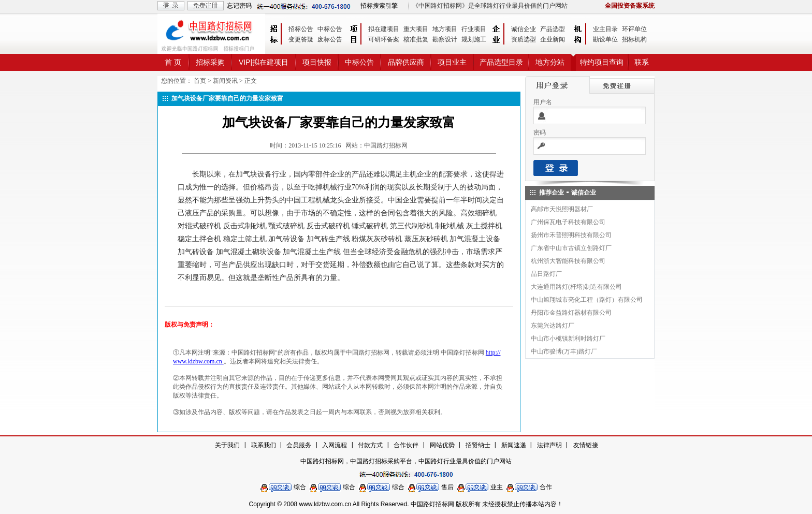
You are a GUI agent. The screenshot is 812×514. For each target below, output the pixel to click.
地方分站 (550, 62)
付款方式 (370, 445)
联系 (642, 62)
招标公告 (301, 29)
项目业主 (452, 62)
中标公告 (330, 29)
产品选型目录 (501, 62)
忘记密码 (239, 6)
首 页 (173, 62)
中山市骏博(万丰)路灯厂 (564, 351)
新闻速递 (514, 445)
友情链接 (586, 445)
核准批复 (416, 39)
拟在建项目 (384, 29)
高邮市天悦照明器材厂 (562, 209)
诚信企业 (524, 29)
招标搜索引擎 (379, 6)
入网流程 (335, 445)
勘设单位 (605, 39)
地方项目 (445, 29)
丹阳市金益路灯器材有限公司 (571, 313)
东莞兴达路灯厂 (553, 326)
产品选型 (553, 29)
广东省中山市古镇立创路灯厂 (571, 248)
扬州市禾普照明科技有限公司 (571, 235)
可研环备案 (384, 39)
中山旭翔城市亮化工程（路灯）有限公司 (587, 300)
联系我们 (264, 445)
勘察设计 (445, 39)
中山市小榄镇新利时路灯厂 (568, 339)
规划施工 (474, 39)
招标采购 (210, 62)
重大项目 (416, 29)
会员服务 (299, 445)
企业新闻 (553, 39)
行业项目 (474, 29)
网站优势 (442, 445)
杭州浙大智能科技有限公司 (568, 261)
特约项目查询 (602, 62)
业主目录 (605, 29)
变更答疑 (301, 39)
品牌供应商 (406, 62)
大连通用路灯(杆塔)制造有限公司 (576, 287)
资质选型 (524, 39)
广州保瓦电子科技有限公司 (568, 222)
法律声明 (549, 445)
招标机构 (634, 39)
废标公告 (330, 39)
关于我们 (227, 445)
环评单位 (634, 29)
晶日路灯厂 (546, 274)
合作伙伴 (406, 445)
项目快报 (317, 62)
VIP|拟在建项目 (264, 62)
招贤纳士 (478, 445)
